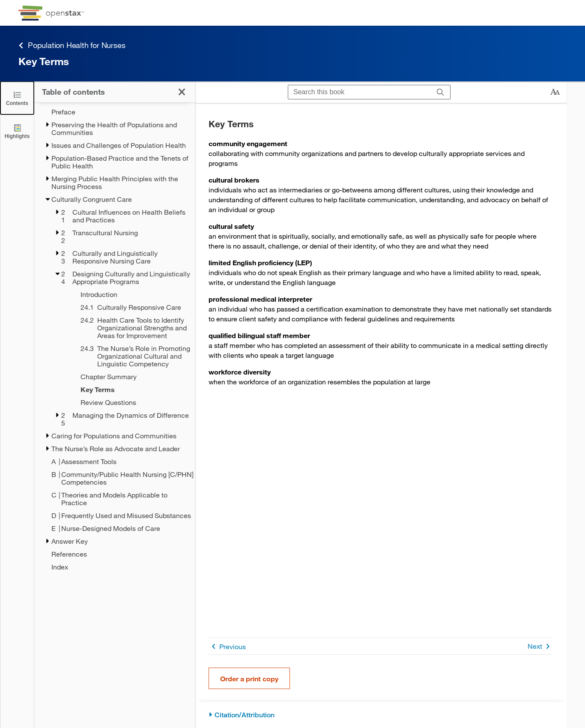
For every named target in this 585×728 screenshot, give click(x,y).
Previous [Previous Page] (227, 646)
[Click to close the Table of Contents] (17, 98)
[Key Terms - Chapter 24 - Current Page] (127, 389)
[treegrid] (115, 339)
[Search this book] (360, 92)
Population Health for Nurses (72, 45)
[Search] (440, 92)
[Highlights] (17, 131)
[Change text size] (555, 92)
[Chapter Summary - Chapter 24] (127, 377)
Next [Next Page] (540, 646)
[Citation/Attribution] (381, 715)
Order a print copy (249, 679)
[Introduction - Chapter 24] (127, 294)
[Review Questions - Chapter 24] (127, 402)
